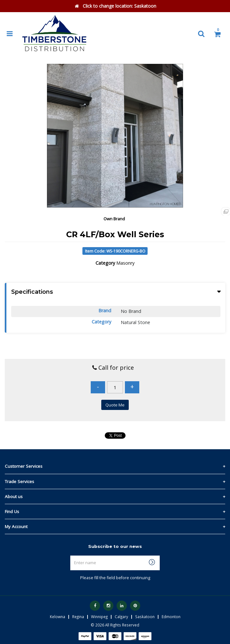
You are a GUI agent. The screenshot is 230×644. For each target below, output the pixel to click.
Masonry (125, 263)
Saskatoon (145, 617)
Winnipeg (99, 617)
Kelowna (57, 617)
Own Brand (114, 219)
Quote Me (115, 405)
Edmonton (171, 617)
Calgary (121, 617)
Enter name (117, 555)
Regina (78, 617)
